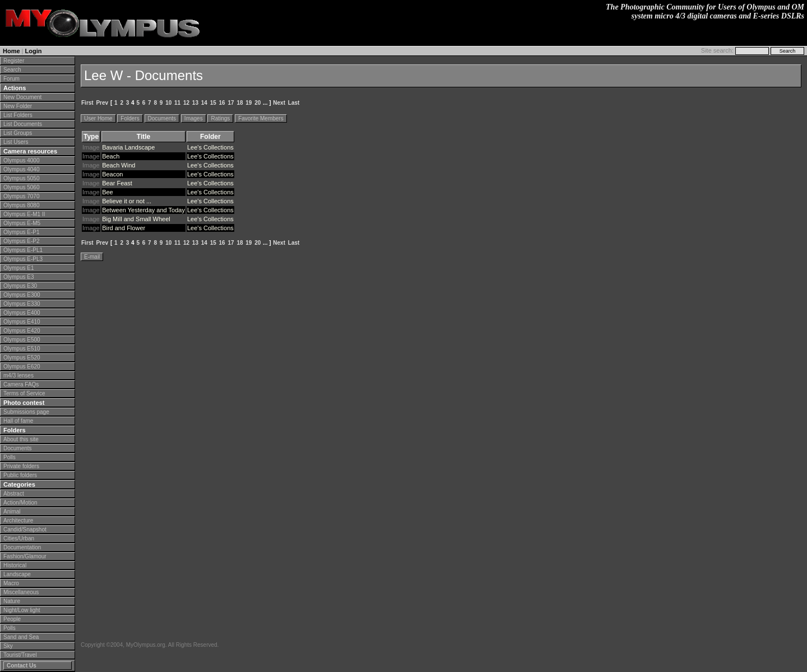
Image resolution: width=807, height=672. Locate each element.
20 (258, 103)
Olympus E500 (22, 340)
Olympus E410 (22, 322)
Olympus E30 (20, 286)
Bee (108, 192)
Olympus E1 (18, 268)
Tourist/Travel (20, 655)
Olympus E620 (22, 367)
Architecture (18, 521)
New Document (22, 97)
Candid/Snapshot (25, 529)
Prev (102, 103)
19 (249, 103)
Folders (130, 118)
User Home (98, 118)
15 (213, 103)
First (87, 103)
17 (231, 103)
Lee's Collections (210, 147)
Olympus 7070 (21, 196)
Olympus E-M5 (22, 223)
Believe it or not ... (127, 201)
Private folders (21, 466)
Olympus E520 (22, 358)
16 (222, 103)
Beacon (112, 174)
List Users (16, 142)
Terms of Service (24, 393)
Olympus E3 (18, 277)
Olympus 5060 (21, 187)
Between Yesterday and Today (143, 210)
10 (168, 103)
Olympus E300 (22, 295)
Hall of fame (18, 421)
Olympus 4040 (21, 169)
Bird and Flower (124, 228)
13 (195, 103)
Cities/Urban (19, 538)
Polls (10, 457)
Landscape (17, 574)
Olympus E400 (22, 313)
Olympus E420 (22, 331)
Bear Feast (117, 183)
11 (177, 103)
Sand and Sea (21, 637)
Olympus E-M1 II (24, 214)
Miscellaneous (21, 592)
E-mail (92, 257)
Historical (15, 565)
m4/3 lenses (18, 375)
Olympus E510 (22, 349)
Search (12, 70)
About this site (21, 439)
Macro (11, 583)
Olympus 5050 (21, 178)
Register (14, 61)
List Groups (18, 133)
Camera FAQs (21, 384)
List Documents (23, 124)
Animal (12, 512)
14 (204, 103)
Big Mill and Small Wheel (136, 219)
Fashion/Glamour (25, 556)
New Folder (18, 106)
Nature (12, 601)
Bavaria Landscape (128, 147)
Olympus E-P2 (21, 241)
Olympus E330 (22, 304)
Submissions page (26, 412)
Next (279, 103)
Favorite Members (261, 118)
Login (34, 51)
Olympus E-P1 (21, 232)
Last (294, 103)
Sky (8, 646)
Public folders (20, 475)
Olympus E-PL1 (23, 250)
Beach (111, 156)
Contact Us (22, 666)
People (12, 619)
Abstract (14, 494)
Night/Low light (22, 610)
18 (240, 103)
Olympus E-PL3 (23, 259)
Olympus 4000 (21, 160)
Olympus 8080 (21, 205)
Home (11, 51)
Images (194, 118)
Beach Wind (119, 165)
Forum (11, 79)
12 (186, 103)
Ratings (220, 118)
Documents (18, 448)
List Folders (18, 115)
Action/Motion (20, 503)
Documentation (22, 547)
